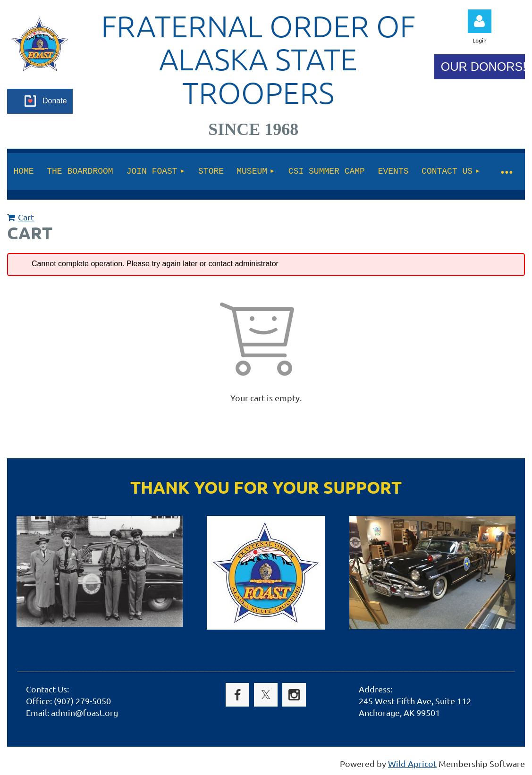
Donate (55, 101)
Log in (480, 21)
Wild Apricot (412, 763)
